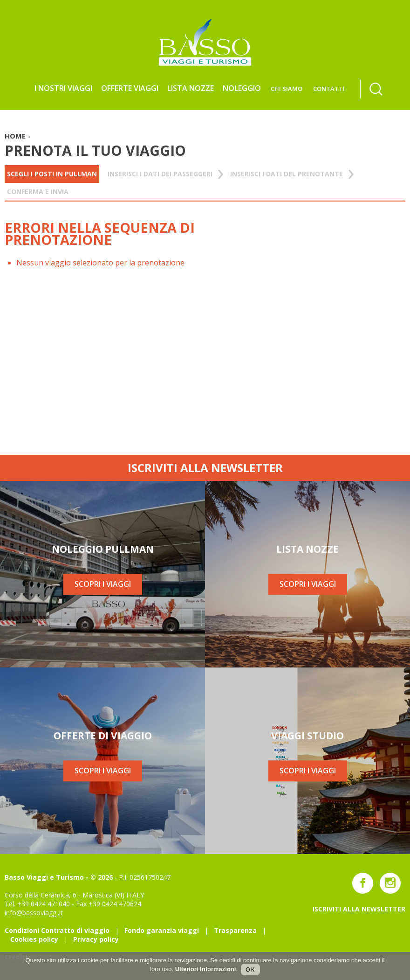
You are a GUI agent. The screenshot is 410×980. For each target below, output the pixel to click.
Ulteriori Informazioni (206, 969)
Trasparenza (235, 930)
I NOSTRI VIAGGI (63, 88)
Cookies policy (34, 939)
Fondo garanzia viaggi (162, 930)
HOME (15, 136)
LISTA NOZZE (191, 88)
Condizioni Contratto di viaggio (57, 930)
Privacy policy (96, 939)
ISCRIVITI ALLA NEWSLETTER (205, 468)
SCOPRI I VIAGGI (103, 584)
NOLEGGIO (242, 88)
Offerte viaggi (130, 88)
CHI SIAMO (287, 89)
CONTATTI (329, 89)
